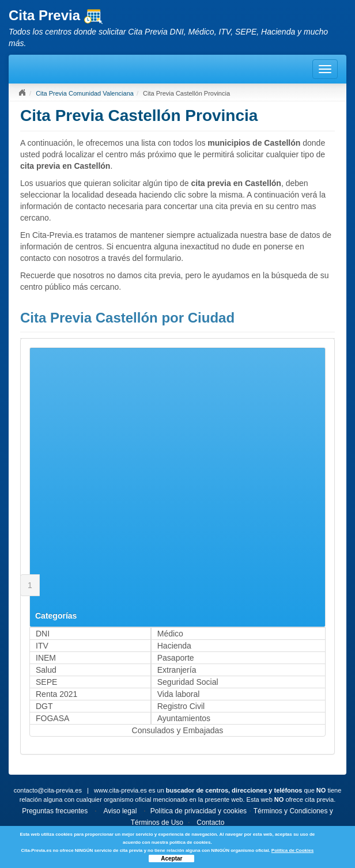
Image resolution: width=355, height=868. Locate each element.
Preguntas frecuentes (55, 811)
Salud (46, 670)
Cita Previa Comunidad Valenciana (85, 93)
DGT (44, 706)
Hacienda (174, 646)
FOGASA (52, 718)
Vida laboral (179, 694)
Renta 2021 (56, 694)
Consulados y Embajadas (178, 730)
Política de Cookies (292, 850)
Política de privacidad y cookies (199, 811)
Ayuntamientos (184, 718)
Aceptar (171, 858)
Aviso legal (120, 811)
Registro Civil (181, 706)
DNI (43, 634)
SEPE (46, 682)
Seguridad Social (188, 682)
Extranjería (177, 670)
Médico (170, 634)
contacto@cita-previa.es (48, 790)
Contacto (210, 822)
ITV (42, 646)
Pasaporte (176, 658)
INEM (46, 658)
